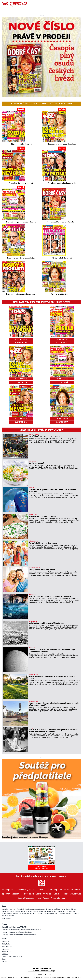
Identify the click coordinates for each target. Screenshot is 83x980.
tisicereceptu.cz (33, 514)
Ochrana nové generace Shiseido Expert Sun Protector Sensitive (52, 491)
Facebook (5, 954)
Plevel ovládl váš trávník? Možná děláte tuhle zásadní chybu (52, 677)
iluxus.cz (31, 488)
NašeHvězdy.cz (24, 890)
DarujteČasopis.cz (26, 898)
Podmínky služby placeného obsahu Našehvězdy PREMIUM (21, 930)
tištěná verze (21, 339)
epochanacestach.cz (35, 434)
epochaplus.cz (33, 621)
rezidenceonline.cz (34, 675)
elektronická (21, 343)
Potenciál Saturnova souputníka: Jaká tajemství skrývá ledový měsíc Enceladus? (53, 651)
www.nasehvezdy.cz (42, 968)
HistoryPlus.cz (42, 898)
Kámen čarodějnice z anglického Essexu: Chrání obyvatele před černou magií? (54, 704)
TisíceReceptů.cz (54, 890)
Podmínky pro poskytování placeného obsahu (17, 932)
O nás (4, 959)
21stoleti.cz (32, 648)
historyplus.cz (33, 728)
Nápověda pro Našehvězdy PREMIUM (14, 927)
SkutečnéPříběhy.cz (73, 890)
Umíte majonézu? (37, 463)
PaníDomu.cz (39, 890)
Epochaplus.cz (8, 890)
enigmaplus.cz (33, 594)
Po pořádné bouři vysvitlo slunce (43, 543)
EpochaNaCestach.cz (12, 894)
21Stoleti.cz (29, 894)
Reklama (4, 961)
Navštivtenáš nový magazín (42, 867)
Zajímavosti (5, 949)
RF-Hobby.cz (47, 974)
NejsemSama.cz (58, 898)
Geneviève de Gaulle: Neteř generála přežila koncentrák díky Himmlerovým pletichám (53, 731)
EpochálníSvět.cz (43, 894)
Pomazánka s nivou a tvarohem (43, 516)
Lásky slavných (7, 946)
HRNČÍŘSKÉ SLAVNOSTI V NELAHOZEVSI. (46, 436)
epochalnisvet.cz (34, 701)
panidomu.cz (33, 461)
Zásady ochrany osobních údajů (12, 956)
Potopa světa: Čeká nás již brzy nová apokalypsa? (50, 596)
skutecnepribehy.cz (34, 568)
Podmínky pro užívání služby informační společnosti (19, 935)
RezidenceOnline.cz (72, 894)
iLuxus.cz (57, 894)
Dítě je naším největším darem (42, 570)
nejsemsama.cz (33, 541)
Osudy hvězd (6, 944)
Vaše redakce (7, 919)
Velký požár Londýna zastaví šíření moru (47, 623)
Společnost (5, 941)
